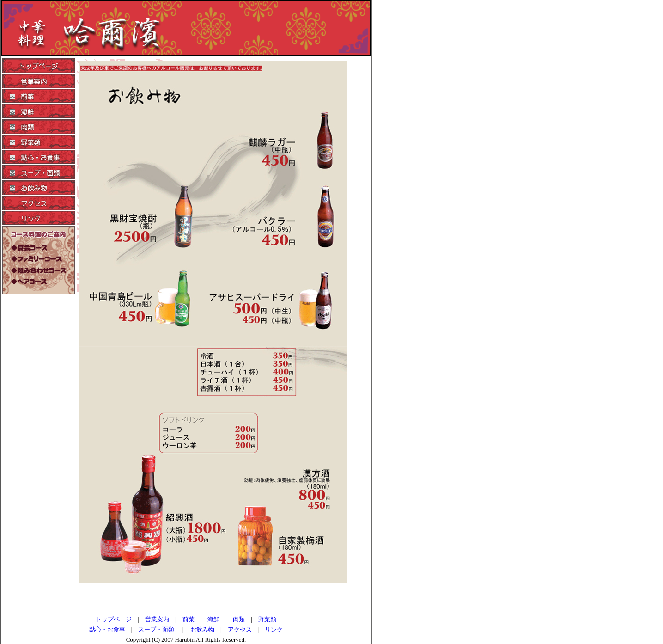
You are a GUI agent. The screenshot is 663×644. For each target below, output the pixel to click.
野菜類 (267, 619)
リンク (274, 629)
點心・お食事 (107, 629)
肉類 (239, 619)
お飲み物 (202, 629)
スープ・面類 (156, 629)
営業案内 (157, 619)
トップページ (114, 619)
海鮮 (213, 619)
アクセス (240, 629)
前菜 (189, 619)
